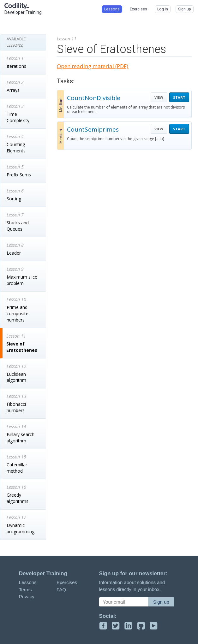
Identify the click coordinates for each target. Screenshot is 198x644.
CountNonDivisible (94, 98)
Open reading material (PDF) (93, 66)
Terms (25, 590)
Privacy (27, 597)
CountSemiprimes (93, 129)
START (179, 97)
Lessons (28, 582)
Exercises (67, 582)
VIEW (159, 97)
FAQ (61, 590)
